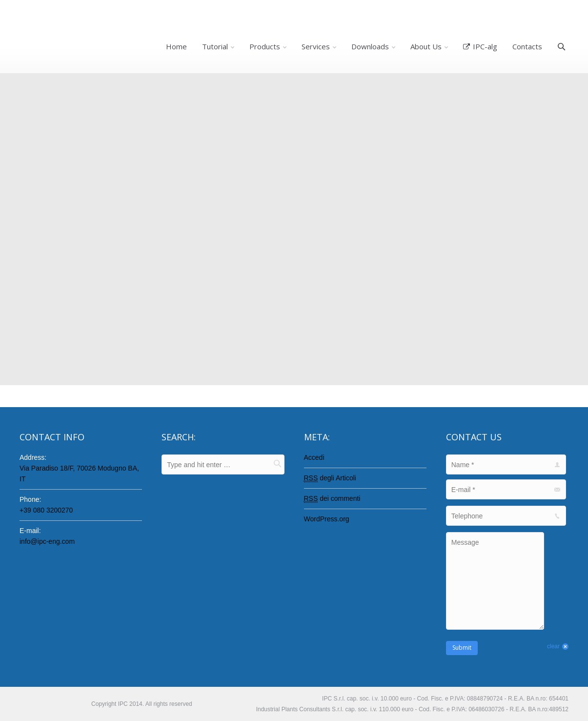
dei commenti (332, 499)
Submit (462, 648)
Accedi (314, 457)
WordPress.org (327, 519)
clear (553, 646)
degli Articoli (330, 478)
